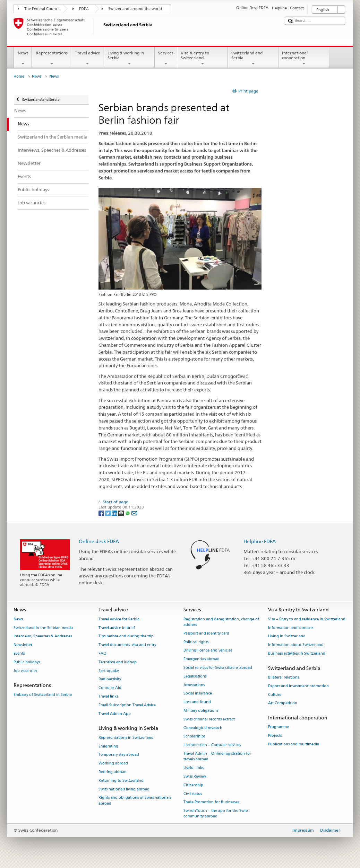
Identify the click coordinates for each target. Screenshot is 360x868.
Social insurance (198, 694)
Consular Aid (110, 688)
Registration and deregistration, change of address (221, 622)
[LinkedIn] (115, 513)
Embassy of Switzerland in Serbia (43, 695)
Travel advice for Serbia (119, 619)
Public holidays (27, 662)
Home (19, 76)
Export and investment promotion (298, 686)
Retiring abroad (113, 772)
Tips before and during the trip (126, 636)
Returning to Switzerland (121, 781)
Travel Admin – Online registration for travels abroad (217, 756)
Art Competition (283, 703)
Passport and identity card (206, 633)
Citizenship (193, 785)
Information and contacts (291, 628)
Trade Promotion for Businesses (211, 802)
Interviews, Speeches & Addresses (43, 636)
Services (166, 59)
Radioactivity (110, 679)
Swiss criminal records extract (209, 719)
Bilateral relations (284, 677)
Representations (52, 59)
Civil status (193, 794)
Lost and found (197, 702)
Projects (275, 736)
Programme (278, 727)
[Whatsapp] (128, 513)
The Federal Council (42, 9)
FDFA (84, 9)
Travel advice (87, 59)
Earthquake (109, 671)
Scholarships (194, 737)
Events (19, 653)
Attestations (194, 685)
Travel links (108, 696)
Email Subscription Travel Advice (127, 705)
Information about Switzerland (296, 645)
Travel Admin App (115, 714)
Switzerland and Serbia (253, 59)
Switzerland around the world (135, 9)
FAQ (102, 653)
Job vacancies (25, 671)
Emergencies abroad (202, 659)
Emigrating (108, 746)
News (23, 59)
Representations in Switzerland (126, 738)
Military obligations (201, 711)
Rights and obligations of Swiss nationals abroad (135, 801)
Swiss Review (195, 776)
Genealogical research (203, 728)
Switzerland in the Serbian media (43, 628)
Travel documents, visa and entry (127, 645)
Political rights (196, 642)
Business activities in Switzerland (297, 653)
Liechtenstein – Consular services (212, 745)
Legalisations (195, 676)
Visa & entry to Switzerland (203, 59)
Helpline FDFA (260, 541)
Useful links (194, 768)
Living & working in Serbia (129, 59)
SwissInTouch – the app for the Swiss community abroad (216, 814)
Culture (275, 695)
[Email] (134, 513)
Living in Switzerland (287, 636)
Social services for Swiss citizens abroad (218, 668)
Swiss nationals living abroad (124, 789)
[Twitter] (108, 513)
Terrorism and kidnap (118, 662)
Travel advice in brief (117, 628)
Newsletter (23, 645)
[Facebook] (102, 513)
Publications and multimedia (294, 744)
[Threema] (122, 513)
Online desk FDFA (99, 541)
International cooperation (304, 59)
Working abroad (113, 764)
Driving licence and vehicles (208, 651)
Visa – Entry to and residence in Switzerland (307, 619)
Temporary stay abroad (119, 755)
